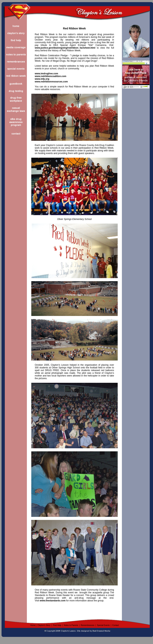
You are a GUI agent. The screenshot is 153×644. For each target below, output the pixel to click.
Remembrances (88, 625)
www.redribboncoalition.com (50, 76)
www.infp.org (42, 79)
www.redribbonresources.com (51, 82)
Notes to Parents (71, 625)
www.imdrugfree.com (46, 74)
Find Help (57, 625)
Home (33, 625)
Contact (116, 625)
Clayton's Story (44, 625)
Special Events (103, 625)
